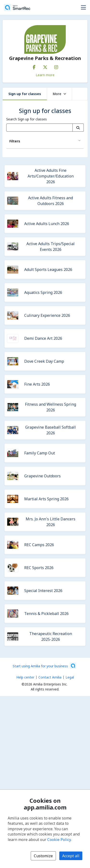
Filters (15, 141)
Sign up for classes (25, 94)
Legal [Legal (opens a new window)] (70, 677)
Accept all (71, 856)
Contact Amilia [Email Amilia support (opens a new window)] (50, 677)
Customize (43, 856)
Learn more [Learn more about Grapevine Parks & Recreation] (45, 75)
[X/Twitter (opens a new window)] (45, 66)
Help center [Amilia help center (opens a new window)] (25, 677)
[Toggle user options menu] (83, 7)
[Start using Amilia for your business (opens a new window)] (44, 666)
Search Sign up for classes (27, 119)
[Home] (17, 7)
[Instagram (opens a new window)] (56, 66)
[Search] (78, 128)
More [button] (59, 94)
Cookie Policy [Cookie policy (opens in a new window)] (59, 840)
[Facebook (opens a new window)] (34, 66)
